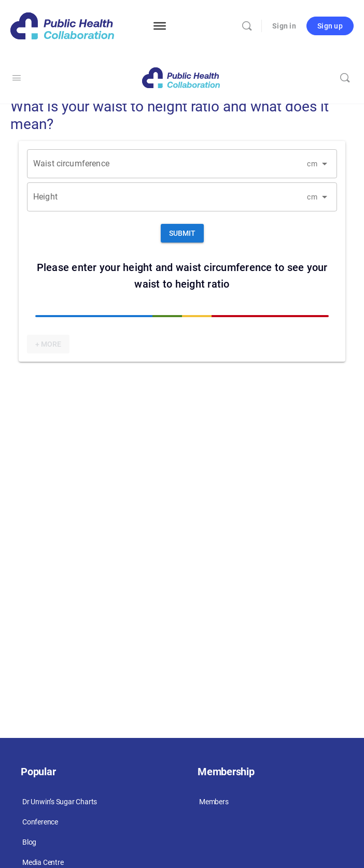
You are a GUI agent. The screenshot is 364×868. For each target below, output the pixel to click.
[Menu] (160, 26)
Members (214, 802)
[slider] (182, 316)
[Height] (167, 193)
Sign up (330, 26)
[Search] (247, 26)
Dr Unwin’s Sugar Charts (60, 802)
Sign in (284, 26)
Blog (29, 842)
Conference (40, 822)
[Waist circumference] (167, 160)
